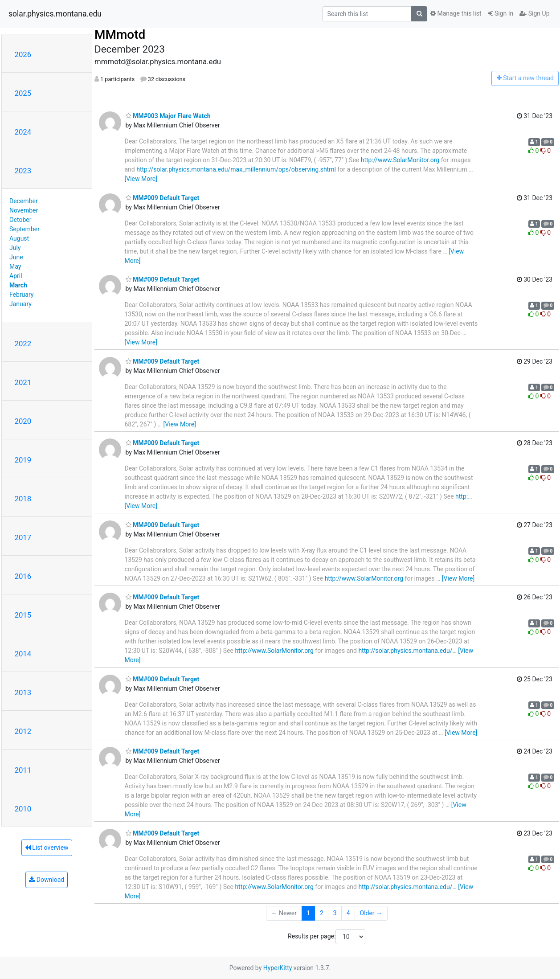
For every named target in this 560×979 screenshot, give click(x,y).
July (15, 248)
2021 (23, 382)
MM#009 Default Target (163, 198)
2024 (23, 132)
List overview (47, 848)
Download (47, 880)
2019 (23, 460)
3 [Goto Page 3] (335, 913)
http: (462, 496)
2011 (23, 770)
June (16, 257)
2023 (23, 171)
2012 (23, 731)
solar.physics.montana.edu (55, 14)
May (15, 266)
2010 (23, 809)
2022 (23, 344)
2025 (23, 93)
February (21, 295)
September (25, 229)
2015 (23, 615)
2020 (23, 421)
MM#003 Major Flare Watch (168, 116)
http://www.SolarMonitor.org (400, 160)
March (18, 285)
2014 (23, 654)
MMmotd (120, 35)
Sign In (501, 13)
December (24, 201)
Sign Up (534, 13)
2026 (23, 54)
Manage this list (456, 13)
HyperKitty (278, 968)
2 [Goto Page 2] (322, 913)
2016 (23, 576)
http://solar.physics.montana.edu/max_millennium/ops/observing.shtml (236, 169)
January (20, 304)
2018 (23, 499)
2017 (23, 537)
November (24, 210)
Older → (371, 913)
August (19, 238)
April (16, 276)
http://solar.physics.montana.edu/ (405, 651)
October (20, 220)
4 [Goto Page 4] (348, 913)
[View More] (141, 179)
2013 (23, 692)
